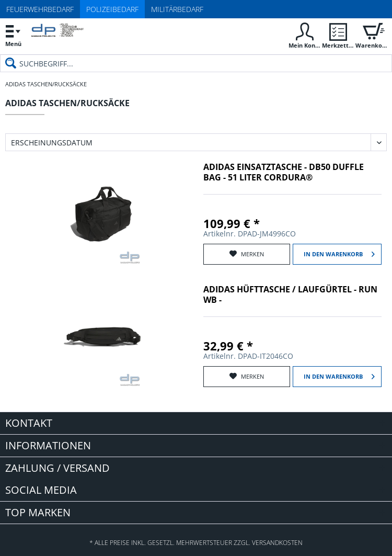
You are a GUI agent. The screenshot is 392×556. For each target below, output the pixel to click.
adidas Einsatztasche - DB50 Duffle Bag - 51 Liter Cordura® (284, 172)
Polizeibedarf (112, 9)
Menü (13, 34)
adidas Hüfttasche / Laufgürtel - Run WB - (290, 295)
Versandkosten (277, 543)
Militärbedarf (177, 9)
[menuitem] (13, 35)
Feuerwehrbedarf (40, 9)
